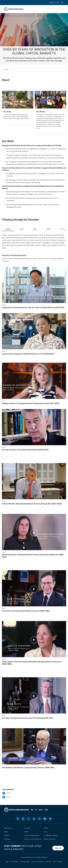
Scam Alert (49, 862)
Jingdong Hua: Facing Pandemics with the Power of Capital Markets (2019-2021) (33, 308)
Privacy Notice (14, 862)
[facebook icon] (18, 819)
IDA (32, 810)
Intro (8, 229)
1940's (22, 229)
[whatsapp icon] (23, 819)
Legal (7, 862)
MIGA (41, 810)
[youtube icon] (45, 819)
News (6, 832)
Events (46, 828)
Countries (27, 828)
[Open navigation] (63, 9)
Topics (26, 832)
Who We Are (5, 15)
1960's (48, 229)
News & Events (54, 3)
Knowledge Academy (51, 835)
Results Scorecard (50, 839)
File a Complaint (58, 862)
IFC (36, 810)
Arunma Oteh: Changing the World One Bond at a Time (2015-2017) (28, 354)
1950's (35, 229)
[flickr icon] (50, 819)
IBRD (28, 810)
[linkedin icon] (34, 819)
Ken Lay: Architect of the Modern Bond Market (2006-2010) (25, 450)
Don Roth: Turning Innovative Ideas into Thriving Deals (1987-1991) (27, 718)
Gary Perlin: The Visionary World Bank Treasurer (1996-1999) (26, 611)
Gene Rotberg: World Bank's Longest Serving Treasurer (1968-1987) (28, 768)
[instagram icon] (39, 819)
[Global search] (62, 3)
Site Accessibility (25, 862)
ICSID (46, 810)
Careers (7, 835)
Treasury (6, 69)
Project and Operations (32, 835)
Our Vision (7, 112)
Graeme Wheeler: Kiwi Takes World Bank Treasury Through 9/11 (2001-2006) (32, 504)
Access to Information (37, 862)
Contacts (7, 839)
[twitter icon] (29, 819)
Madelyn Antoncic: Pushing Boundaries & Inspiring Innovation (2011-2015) (31, 404)
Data (46, 832)
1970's (62, 229)
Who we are (8, 828)
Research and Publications (33, 839)
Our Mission (41, 112)
